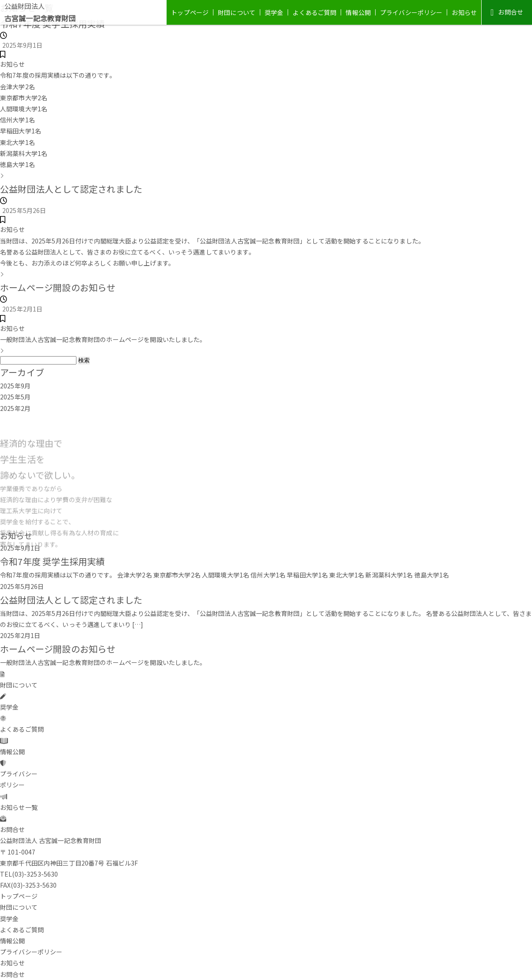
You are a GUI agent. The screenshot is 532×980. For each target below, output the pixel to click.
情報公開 (358, 12)
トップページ (190, 12)
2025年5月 (15, 397)
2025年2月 (15, 408)
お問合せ (507, 12)
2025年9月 (15, 386)
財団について (237, 12)
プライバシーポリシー (411, 12)
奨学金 (274, 12)
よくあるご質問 (314, 12)
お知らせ (464, 12)
